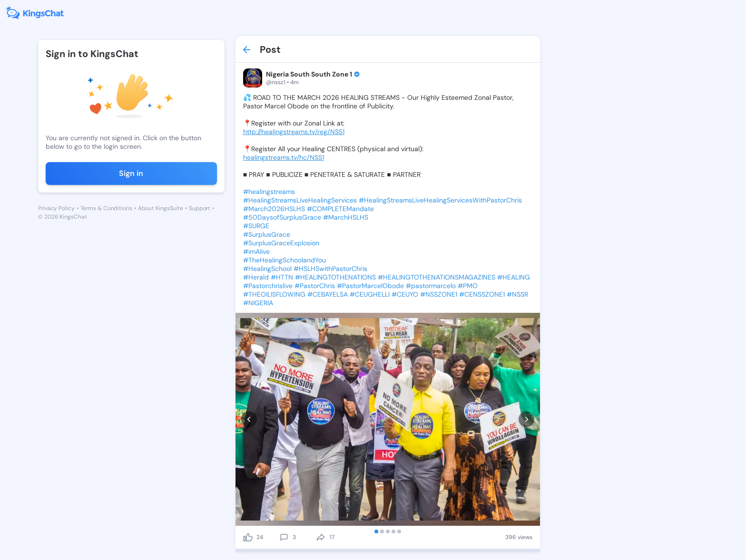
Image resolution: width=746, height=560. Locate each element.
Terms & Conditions (106, 208)
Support (200, 208)
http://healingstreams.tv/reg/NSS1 (294, 132)
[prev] (249, 419)
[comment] (284, 537)
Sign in (131, 173)
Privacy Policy (56, 208)
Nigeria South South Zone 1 (309, 74)
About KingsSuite (161, 208)
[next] (526, 419)
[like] (248, 537)
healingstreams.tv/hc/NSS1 (284, 157)
